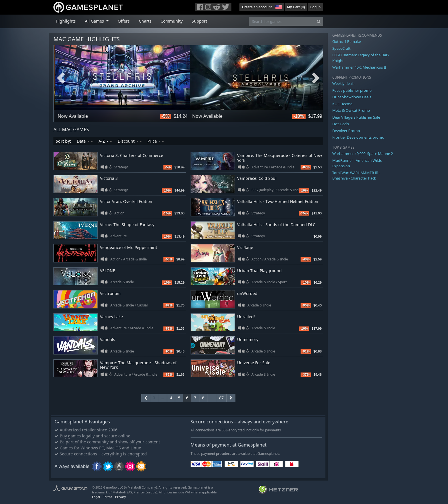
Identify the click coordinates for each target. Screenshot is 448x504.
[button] (278, 6)
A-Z (105, 141)
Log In (315, 7)
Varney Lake (111, 317)
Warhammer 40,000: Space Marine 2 (363, 154)
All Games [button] (95, 21)
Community (172, 21)
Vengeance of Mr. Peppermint (129, 247)
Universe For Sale (254, 363)
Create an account (257, 7)
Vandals (108, 339)
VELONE (108, 271)
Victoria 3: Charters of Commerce (132, 155)
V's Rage (245, 247)
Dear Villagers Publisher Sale (356, 117)
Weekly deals (343, 83)
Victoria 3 (109, 178)
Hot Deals (341, 124)
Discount (130, 141)
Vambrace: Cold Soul (257, 178)
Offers (124, 21)
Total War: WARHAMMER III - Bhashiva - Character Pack (356, 176)
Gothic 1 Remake (347, 41)
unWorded (247, 293)
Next (316, 78)
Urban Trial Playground (259, 271)
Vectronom (110, 293)
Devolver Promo (346, 131)
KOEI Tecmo (342, 104)
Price (156, 141)
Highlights (66, 21)
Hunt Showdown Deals (352, 97)
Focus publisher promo (352, 90)
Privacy (121, 497)
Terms (108, 497)
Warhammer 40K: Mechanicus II (359, 67)
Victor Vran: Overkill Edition (126, 201)
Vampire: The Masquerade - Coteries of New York (280, 158)
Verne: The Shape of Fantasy (127, 225)
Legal (96, 497)
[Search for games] (282, 21)
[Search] (319, 21)
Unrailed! (246, 317)
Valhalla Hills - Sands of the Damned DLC (276, 225)
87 (221, 398)
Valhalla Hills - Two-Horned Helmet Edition (278, 201)
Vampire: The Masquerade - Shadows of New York (138, 365)
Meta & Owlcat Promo (351, 110)
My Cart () (296, 7)
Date (85, 141)
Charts (145, 21)
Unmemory (248, 339)
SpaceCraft (341, 48)
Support (199, 21)
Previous (61, 78)
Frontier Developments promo (358, 137)
